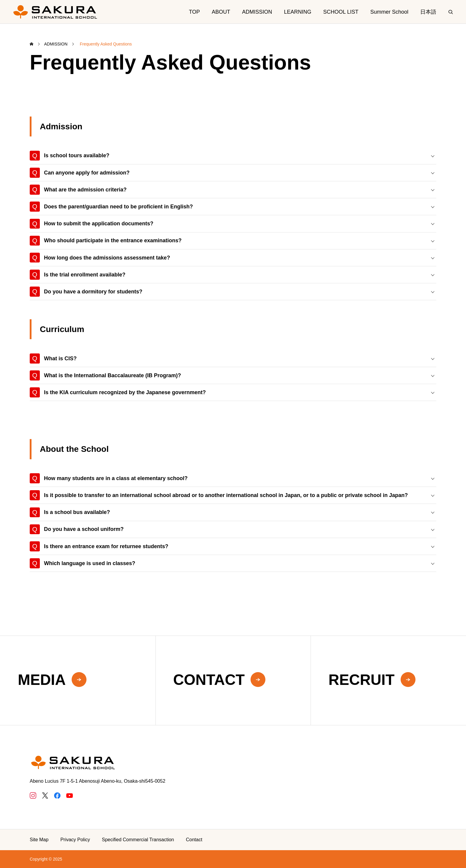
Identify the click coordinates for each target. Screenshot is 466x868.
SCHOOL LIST (341, 12)
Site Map (39, 840)
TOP (195, 12)
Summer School (389, 12)
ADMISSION (257, 12)
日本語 (428, 12)
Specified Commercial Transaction (138, 840)
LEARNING (298, 12)
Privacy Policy (75, 840)
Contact (194, 840)
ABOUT (221, 12)
